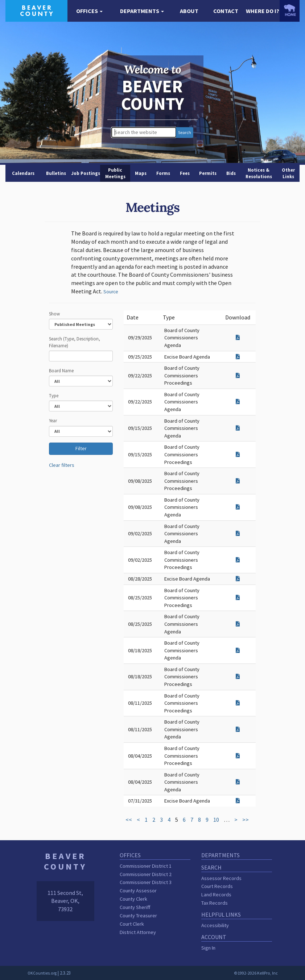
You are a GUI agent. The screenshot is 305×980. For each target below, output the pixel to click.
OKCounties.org (42, 973)
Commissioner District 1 (146, 866)
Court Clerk (132, 924)
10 (216, 820)
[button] (89, 11)
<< (129, 820)
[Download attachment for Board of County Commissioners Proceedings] (238, 376)
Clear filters (62, 465)
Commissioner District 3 (146, 882)
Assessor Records (221, 878)
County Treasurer (138, 916)
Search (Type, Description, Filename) (75, 342)
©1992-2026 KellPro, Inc (256, 973)
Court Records (217, 886)
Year (53, 420)
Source (111, 292)
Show (54, 314)
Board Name (61, 370)
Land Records (216, 895)
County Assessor (138, 891)
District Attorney (138, 932)
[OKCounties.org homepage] (290, 10)
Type (54, 395)
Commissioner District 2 (146, 874)
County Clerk (133, 899)
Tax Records (215, 903)
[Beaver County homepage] (36, 10)
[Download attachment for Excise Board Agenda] (238, 357)
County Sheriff (135, 907)
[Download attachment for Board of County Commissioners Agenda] (238, 338)
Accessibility (215, 925)
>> (246, 820)
